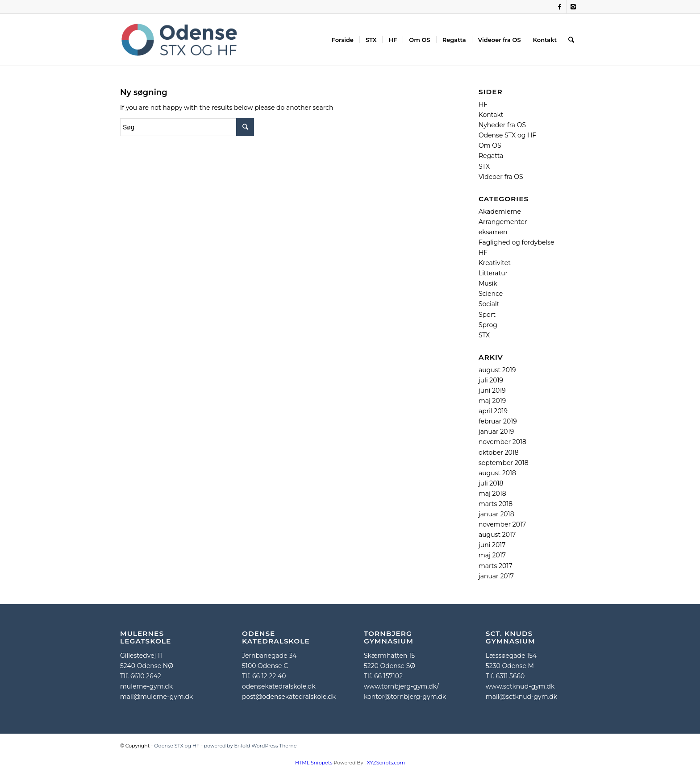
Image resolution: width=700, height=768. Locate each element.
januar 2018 (496, 514)
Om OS (490, 145)
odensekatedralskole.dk (279, 686)
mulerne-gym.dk (146, 686)
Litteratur (493, 273)
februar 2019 (498, 421)
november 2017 (502, 524)
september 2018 (504, 463)
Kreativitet (495, 263)
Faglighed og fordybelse (517, 242)
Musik (488, 283)
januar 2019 (496, 432)
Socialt (489, 304)
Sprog (488, 325)
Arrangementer (503, 222)
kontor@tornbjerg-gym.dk (405, 697)
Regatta (491, 156)
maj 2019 (492, 401)
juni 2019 (492, 390)
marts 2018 (496, 504)
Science (491, 294)
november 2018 (502, 442)
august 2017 (497, 535)
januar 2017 (496, 576)
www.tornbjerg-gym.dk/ (401, 686)
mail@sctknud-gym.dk (521, 697)
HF (483, 104)
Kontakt (491, 115)
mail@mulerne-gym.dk (156, 697)
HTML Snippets (314, 763)
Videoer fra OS (501, 177)
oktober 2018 (499, 452)
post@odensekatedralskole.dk (289, 697)
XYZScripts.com (386, 763)
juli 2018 (491, 483)
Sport (487, 315)
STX (484, 166)
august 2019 (497, 370)
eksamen (493, 232)
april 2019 (493, 411)
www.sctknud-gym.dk (520, 686)
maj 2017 (492, 555)
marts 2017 (496, 566)
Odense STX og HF (507, 135)
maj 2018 (492, 494)
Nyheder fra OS (502, 125)
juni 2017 (492, 545)
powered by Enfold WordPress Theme (250, 746)
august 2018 (497, 473)
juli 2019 (491, 380)
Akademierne (500, 212)
